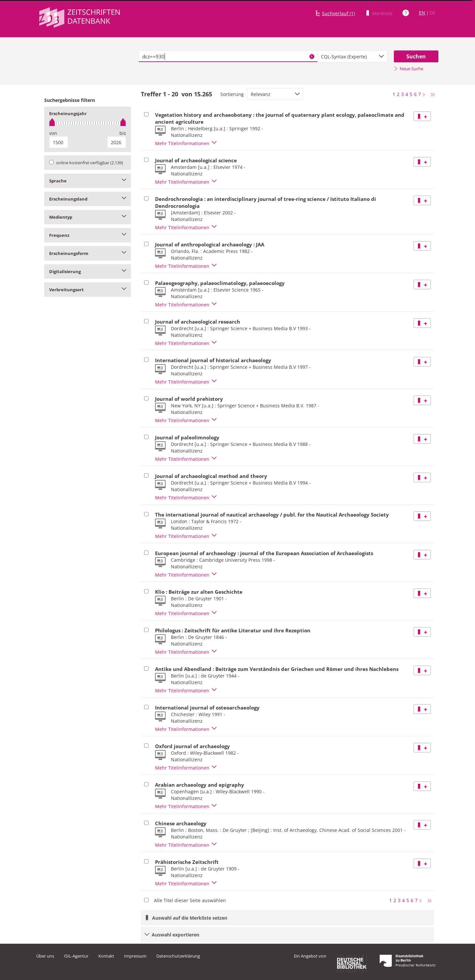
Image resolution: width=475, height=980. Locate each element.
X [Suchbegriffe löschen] (312, 56)
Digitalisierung (88, 271)
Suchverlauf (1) (338, 13)
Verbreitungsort (88, 290)
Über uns (45, 956)
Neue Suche (409, 69)
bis (123, 133)
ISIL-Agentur (76, 956)
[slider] (88, 123)
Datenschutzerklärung (178, 956)
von (53, 133)
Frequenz (88, 235)
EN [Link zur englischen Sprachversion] (422, 13)
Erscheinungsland (88, 199)
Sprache (88, 181)
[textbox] (228, 56)
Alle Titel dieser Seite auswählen (190, 900)
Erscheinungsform (88, 253)
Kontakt (106, 956)
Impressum (135, 956)
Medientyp (88, 217)
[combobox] (352, 56)
